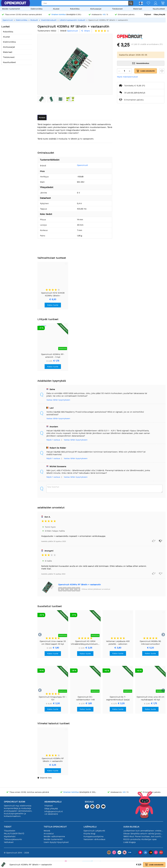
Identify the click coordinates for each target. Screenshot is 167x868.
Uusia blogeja (131, 827)
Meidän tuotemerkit (11, 9)
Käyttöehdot (10, 836)
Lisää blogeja (129, 842)
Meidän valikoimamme (54, 836)
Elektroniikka (37, 9)
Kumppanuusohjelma (93, 836)
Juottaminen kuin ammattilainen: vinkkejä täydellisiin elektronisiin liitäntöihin (143, 831)
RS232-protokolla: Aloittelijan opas (140, 839)
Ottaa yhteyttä (159, 14)
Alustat (56, 9)
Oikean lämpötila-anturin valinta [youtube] (143, 834)
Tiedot (8, 827)
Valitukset (9, 842)
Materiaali (138, 9)
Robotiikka (75, 9)
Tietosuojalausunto (13, 839)
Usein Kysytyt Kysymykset (56, 842)
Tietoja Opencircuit (55, 827)
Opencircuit (79, 165)
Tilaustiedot (10, 831)
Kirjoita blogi (89, 834)
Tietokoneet (117, 9)
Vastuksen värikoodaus (94, 839)
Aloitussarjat (96, 9)
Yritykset (147, 14)
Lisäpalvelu (90, 827)
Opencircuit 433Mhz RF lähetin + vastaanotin (79, 585)
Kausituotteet (159, 9)
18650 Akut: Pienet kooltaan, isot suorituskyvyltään (143, 836)
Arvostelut (49, 834)
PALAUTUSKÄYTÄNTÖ (14, 834)
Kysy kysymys (53, 487)
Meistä (47, 831)
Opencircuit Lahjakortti (94, 831)
